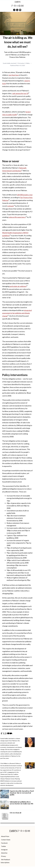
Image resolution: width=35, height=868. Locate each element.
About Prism (5, 836)
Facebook (4, 843)
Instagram (4, 850)
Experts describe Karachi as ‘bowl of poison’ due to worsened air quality (22, 793)
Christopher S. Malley (24, 63)
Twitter (4, 846)
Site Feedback (6, 859)
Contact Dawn (6, 840)
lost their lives (14, 75)
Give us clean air (16, 813)
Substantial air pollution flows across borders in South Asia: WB (21, 803)
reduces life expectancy (17, 217)
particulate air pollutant (18, 286)
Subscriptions (5, 862)
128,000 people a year (25, 195)
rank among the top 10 (20, 93)
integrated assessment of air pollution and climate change (17, 313)
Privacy (4, 856)
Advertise (4, 853)
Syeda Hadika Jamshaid (9, 63)
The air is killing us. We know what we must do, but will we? (18, 42)
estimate (11, 206)
